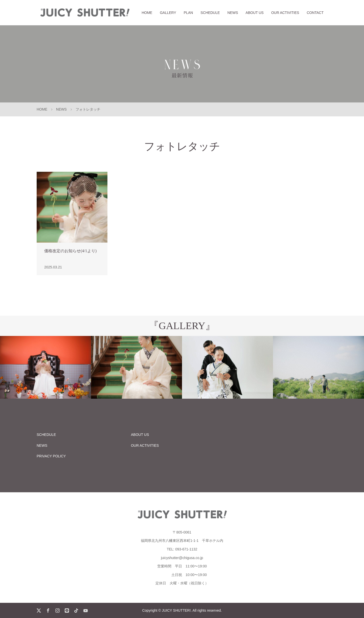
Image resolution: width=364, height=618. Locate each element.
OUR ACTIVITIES (285, 13)
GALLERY (168, 13)
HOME (147, 13)
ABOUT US (255, 13)
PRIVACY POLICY (51, 456)
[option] (45, 367)
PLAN (188, 13)
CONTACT (315, 13)
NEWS (233, 13)
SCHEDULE (210, 13)
